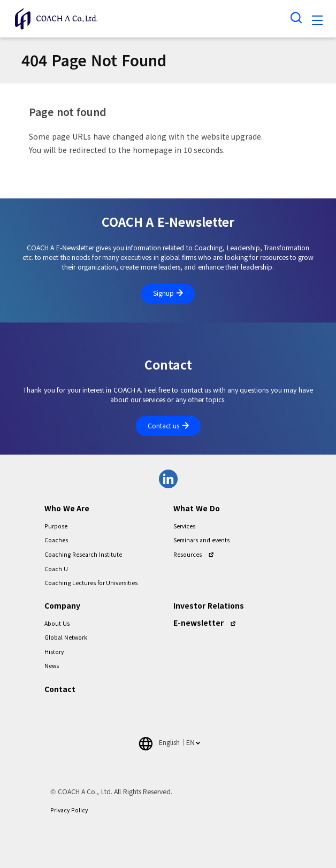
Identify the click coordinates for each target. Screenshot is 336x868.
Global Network (66, 637)
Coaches (56, 540)
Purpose (56, 526)
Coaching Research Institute (83, 555)
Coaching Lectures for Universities (91, 583)
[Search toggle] (296, 17)
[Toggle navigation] (317, 22)
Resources (188, 555)
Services (184, 526)
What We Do (197, 509)
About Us (57, 624)
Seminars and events (201, 540)
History (54, 652)
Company (62, 606)
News (52, 666)
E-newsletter (198, 623)
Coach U (56, 569)
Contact (60, 689)
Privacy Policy (69, 810)
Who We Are (67, 509)
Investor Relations (209, 606)
